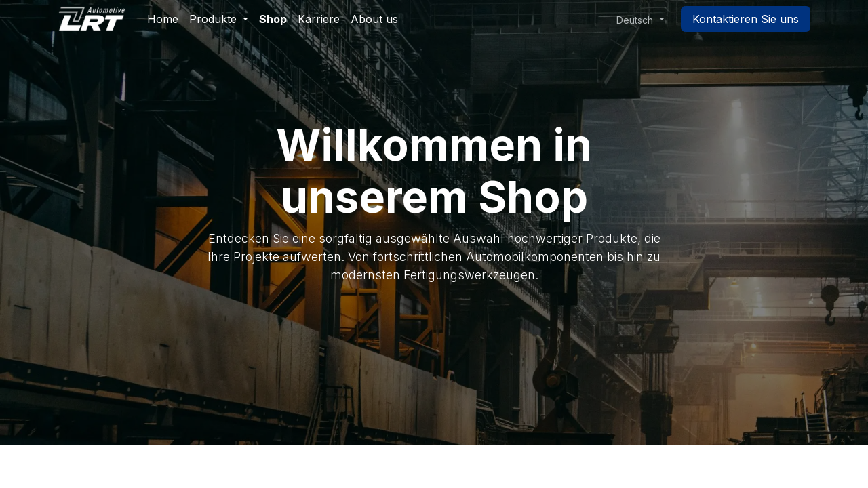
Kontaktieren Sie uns (746, 19)
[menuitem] (163, 19)
